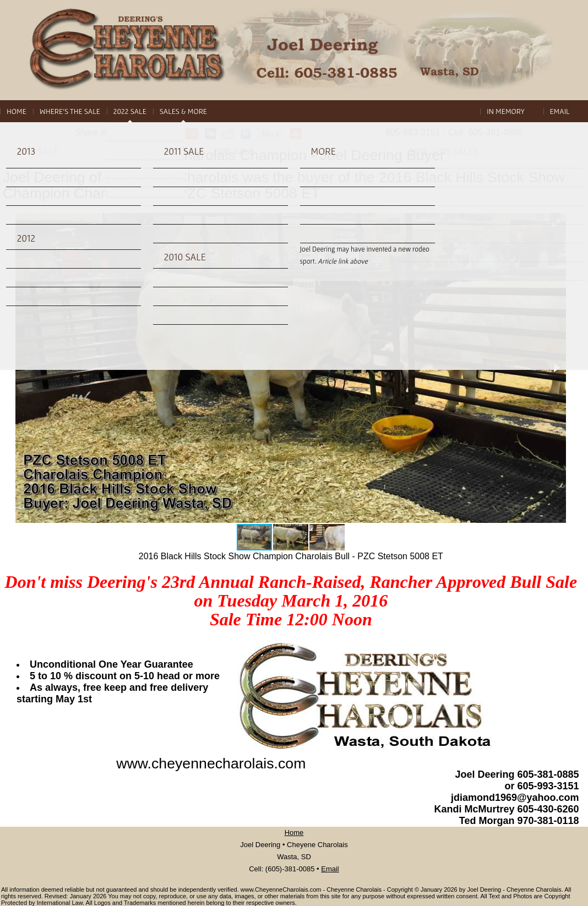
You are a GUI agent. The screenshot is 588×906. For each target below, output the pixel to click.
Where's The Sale (70, 111)
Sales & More (183, 111)
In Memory (506, 111)
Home (17, 111)
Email (560, 111)
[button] (556, 223)
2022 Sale (130, 111)
